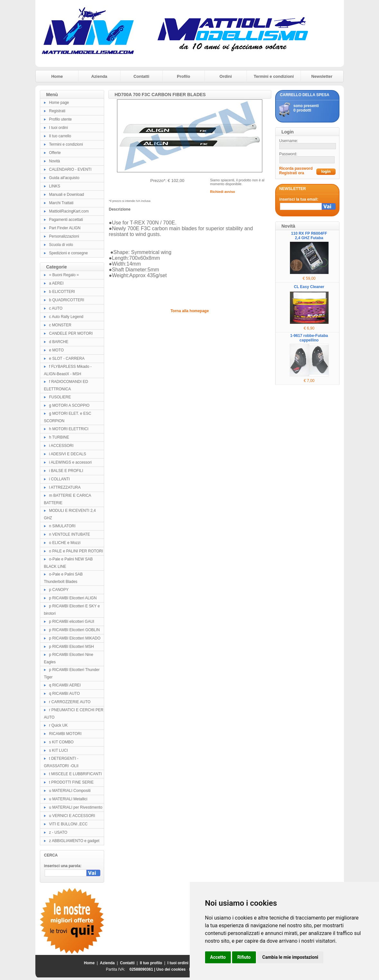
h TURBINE (59, 437)
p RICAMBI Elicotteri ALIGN (73, 598)
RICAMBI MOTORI (65, 734)
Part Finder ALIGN (65, 228)
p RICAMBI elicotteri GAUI (72, 622)
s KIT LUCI (59, 750)
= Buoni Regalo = (64, 275)
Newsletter (322, 76)
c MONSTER (60, 325)
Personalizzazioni (64, 236)
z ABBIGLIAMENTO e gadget (74, 841)
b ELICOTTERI (62, 292)
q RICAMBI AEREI (65, 685)
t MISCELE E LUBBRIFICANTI (76, 774)
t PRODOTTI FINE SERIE (72, 782)
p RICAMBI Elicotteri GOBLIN (75, 630)
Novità (55, 161)
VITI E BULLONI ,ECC (68, 824)
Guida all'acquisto (64, 178)
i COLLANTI (60, 479)
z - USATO (58, 832)
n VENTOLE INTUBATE (70, 534)
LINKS (55, 186)
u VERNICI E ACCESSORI (72, 816)
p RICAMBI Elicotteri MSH (72, 647)
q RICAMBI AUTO (65, 694)
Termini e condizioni (274, 76)
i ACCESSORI (61, 446)
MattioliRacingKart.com (69, 211)
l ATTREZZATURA (65, 487)
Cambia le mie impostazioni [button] (290, 957)
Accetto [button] (218, 957)
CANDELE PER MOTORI (71, 333)
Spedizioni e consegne (69, 253)
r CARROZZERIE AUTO (70, 702)
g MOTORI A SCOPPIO (69, 405)
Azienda (99, 76)
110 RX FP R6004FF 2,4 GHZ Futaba (309, 236)
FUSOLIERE (60, 397)
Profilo (183, 76)
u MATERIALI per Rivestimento (76, 807)
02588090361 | (143, 969)
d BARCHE (59, 342)
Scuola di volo (61, 245)
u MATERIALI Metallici (68, 799)
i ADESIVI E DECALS (68, 454)
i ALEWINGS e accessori (71, 462)
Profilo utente (61, 119)
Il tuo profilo (151, 963)
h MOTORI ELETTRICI (69, 429)
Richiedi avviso (223, 192)
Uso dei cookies (171, 969)
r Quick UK (59, 725)
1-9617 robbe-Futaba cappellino (309, 338)
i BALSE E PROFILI (66, 471)
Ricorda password (296, 168)
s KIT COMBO (61, 742)
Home (57, 76)
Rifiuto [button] (244, 957)
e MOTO (57, 350)
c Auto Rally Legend (66, 317)
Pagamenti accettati (66, 220)
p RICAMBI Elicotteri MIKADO (75, 638)
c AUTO (56, 308)
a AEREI (56, 283)
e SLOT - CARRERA (67, 358)
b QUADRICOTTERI (67, 300)
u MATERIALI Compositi (70, 791)
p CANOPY (59, 590)
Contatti (141, 76)
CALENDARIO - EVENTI (70, 169)
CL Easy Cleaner (309, 287)
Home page (59, 103)
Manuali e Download (67, 195)
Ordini (226, 76)
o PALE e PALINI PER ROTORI (76, 551)
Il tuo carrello (60, 136)
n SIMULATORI (62, 526)
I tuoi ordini (59, 128)
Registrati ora (292, 173)
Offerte (55, 153)
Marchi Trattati (61, 203)
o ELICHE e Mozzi (65, 543)
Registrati (57, 111)
